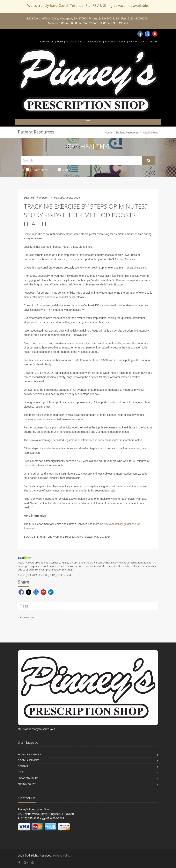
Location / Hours (115, 42)
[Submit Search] (149, 161)
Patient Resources (127, 133)
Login (153, 42)
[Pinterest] (155, 34)
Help (60, 42)
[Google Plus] (26, 863)
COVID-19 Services (29, 760)
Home (108, 133)
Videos (65, 170)
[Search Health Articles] (81, 160)
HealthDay (44, 575)
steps (69, 234)
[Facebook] (140, 34)
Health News (37, 170)
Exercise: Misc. (28, 617)
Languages (47, 42)
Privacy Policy (27, 784)
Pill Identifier (75, 42)
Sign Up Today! (138, 42)
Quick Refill (94, 42)
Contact (23, 766)
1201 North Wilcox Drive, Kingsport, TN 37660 (57, 18)
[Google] (147, 34)
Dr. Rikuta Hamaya (123, 280)
